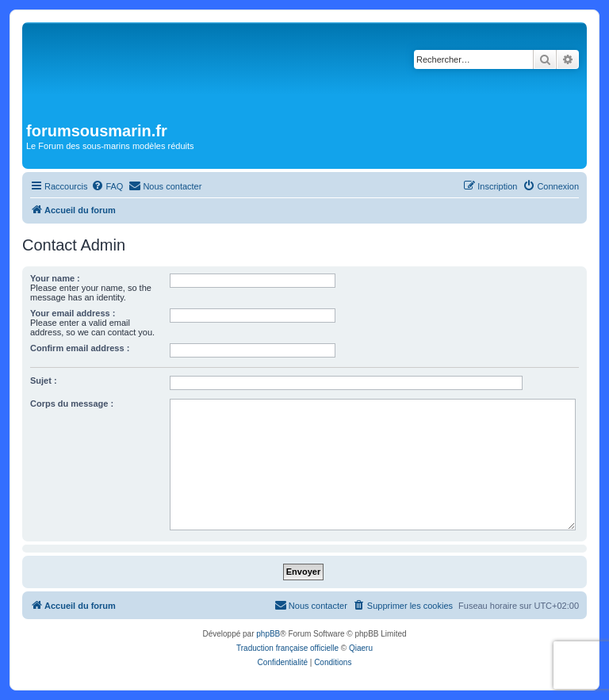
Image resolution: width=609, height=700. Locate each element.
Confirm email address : (80, 348)
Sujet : (44, 381)
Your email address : (73, 313)
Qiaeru (361, 648)
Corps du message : (72, 404)
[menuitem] (107, 186)
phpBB (268, 634)
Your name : (55, 278)
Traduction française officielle (287, 648)
